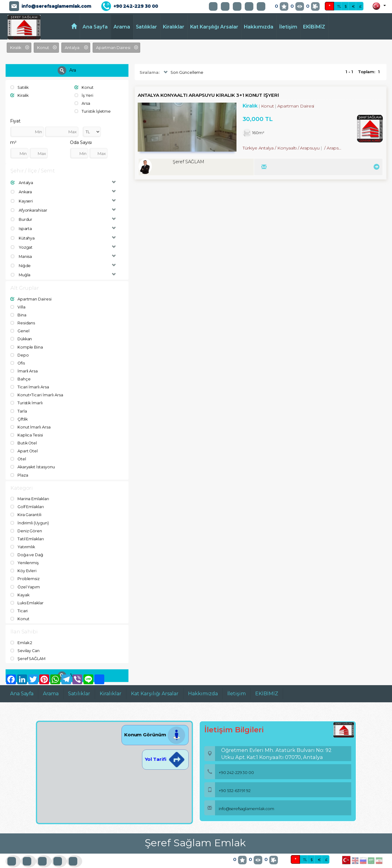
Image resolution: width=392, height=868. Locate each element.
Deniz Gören (26, 524)
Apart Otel (24, 445)
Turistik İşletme (93, 111)
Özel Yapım (25, 579)
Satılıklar (147, 27)
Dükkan (22, 336)
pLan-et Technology (185, 863)
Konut (84, 87)
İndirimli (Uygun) (30, 516)
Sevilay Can (25, 642)
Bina (18, 312)
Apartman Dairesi (31, 297)
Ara (67, 70)
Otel (18, 453)
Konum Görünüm (155, 725)
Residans (23, 320)
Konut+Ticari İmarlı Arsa (37, 391)
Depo (20, 351)
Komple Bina (27, 344)
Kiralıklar (174, 27)
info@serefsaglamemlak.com (56, 6)
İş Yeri (84, 95)
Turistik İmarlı (27, 398)
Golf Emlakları (27, 500)
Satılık (20, 87)
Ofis (18, 359)
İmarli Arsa (24, 367)
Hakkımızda (259, 27)
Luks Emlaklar (27, 594)
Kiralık (20, 95)
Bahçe (21, 375)
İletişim (288, 27)
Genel (20, 328)
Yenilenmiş (25, 555)
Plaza (19, 469)
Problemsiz (25, 571)
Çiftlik (19, 414)
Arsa (82, 103)
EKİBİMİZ (314, 27)
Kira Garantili (26, 508)
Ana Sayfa (95, 27)
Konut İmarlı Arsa (31, 422)
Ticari (19, 602)
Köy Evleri (23, 563)
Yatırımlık (23, 540)
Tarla (19, 406)
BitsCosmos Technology (123, 863)
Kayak (20, 587)
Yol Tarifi (165, 750)
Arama (122, 27)
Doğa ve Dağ (27, 548)
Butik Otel (24, 438)
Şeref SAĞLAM (28, 650)
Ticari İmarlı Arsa (30, 383)
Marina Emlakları (30, 493)
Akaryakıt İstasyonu (33, 461)
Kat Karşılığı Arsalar (214, 27)
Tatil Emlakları (27, 532)
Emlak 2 (22, 634)
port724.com (44, 863)
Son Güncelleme (183, 73)
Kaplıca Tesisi (27, 430)
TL (339, 6)
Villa (18, 304)
